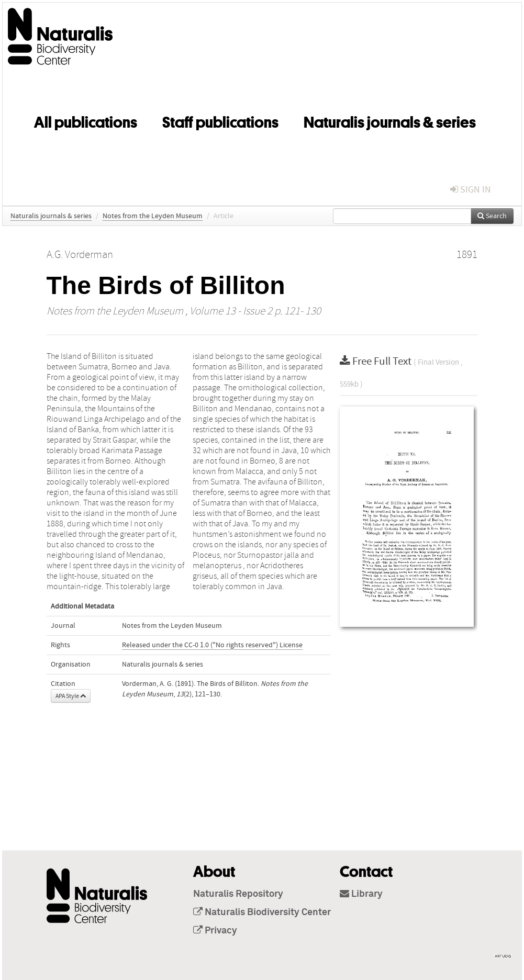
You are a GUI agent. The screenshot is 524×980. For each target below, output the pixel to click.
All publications (86, 120)
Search (492, 216)
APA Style (71, 696)
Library (361, 894)
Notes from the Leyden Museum (153, 216)
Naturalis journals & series (390, 120)
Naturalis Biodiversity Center (262, 913)
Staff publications (220, 120)
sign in (471, 190)
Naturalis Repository (238, 894)
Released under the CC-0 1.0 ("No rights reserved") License (212, 645)
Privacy (215, 931)
